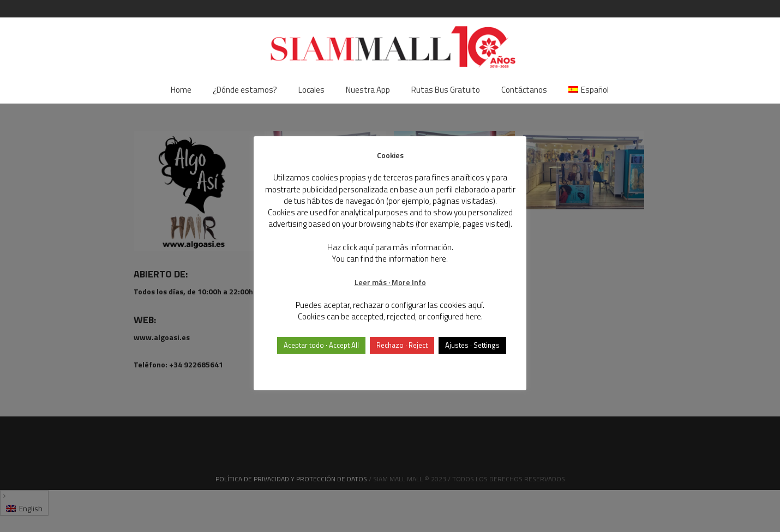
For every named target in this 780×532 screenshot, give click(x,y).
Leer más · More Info (390, 282)
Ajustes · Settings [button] (472, 345)
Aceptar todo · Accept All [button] (321, 345)
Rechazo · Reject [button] (402, 345)
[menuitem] (589, 90)
